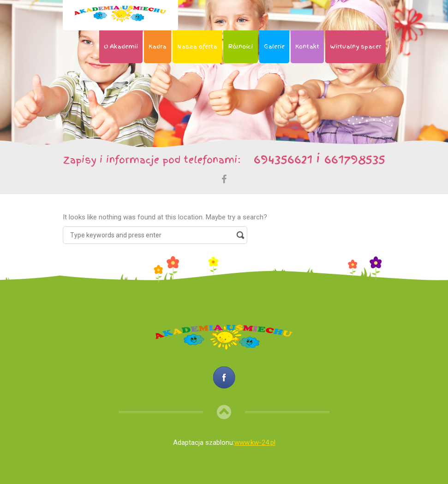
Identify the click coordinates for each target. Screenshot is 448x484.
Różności (241, 47)
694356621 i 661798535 (315, 159)
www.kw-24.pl (255, 443)
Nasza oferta (197, 47)
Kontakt (307, 47)
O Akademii (121, 47)
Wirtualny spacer (355, 47)
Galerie (274, 47)
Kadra (158, 47)
